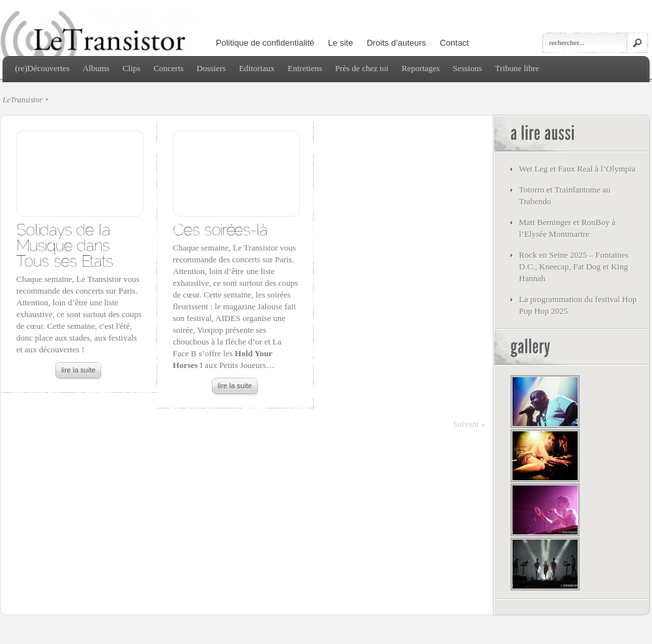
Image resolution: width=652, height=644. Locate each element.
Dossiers (212, 68)
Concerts (168, 68)
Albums (96, 68)
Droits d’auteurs (396, 43)
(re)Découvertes (42, 68)
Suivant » (469, 424)
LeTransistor (22, 100)
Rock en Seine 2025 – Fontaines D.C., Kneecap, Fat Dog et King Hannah (574, 267)
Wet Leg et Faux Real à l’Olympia (577, 169)
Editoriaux (257, 68)
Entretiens (305, 68)
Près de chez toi (362, 68)
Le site (340, 43)
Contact (454, 43)
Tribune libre (517, 68)
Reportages (421, 68)
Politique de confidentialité (265, 43)
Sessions (467, 68)
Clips (131, 68)
